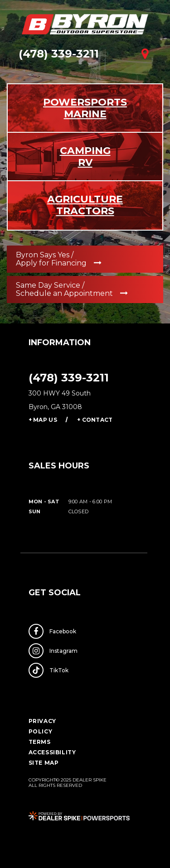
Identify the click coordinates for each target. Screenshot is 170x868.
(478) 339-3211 (69, 378)
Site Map (44, 763)
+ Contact (95, 420)
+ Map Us (43, 420)
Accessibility (52, 752)
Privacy (42, 721)
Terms (40, 742)
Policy (41, 731)
